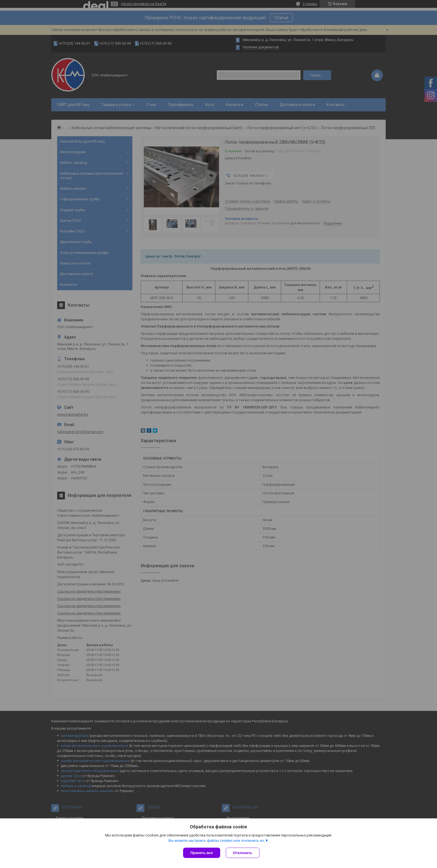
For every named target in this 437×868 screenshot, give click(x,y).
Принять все (202, 853)
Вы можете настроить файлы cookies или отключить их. (217, 841)
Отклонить (243, 853)
